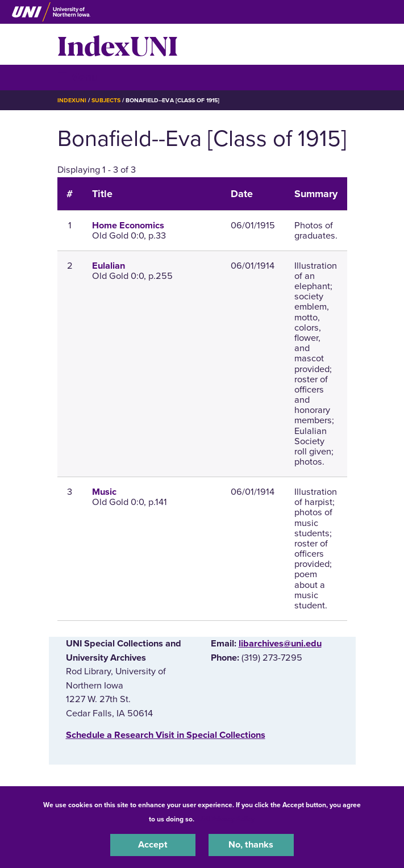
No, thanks (251, 845)
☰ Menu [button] (78, 77)
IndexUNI (118, 44)
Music (104, 492)
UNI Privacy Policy (226, 819)
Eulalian (109, 266)
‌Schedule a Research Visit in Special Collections (166, 735)
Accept (153, 845)
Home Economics (128, 226)
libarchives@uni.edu (280, 644)
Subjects (106, 100)
